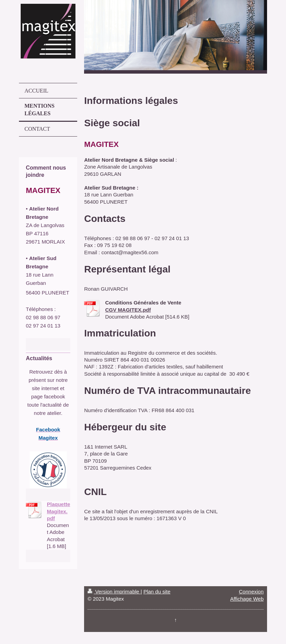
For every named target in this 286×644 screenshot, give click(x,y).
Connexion (251, 592)
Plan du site (157, 592)
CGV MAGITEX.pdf (128, 310)
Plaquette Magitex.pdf (59, 511)
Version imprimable (114, 592)
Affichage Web (247, 599)
